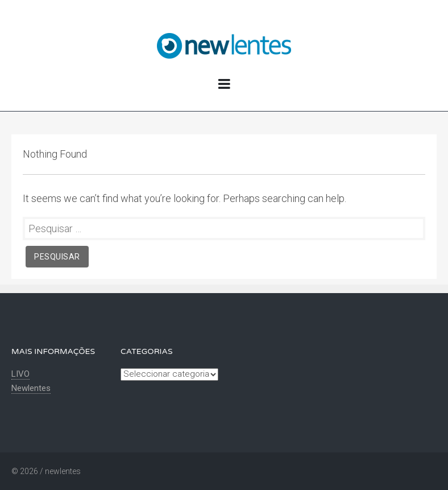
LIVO (20, 374)
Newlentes (31, 388)
